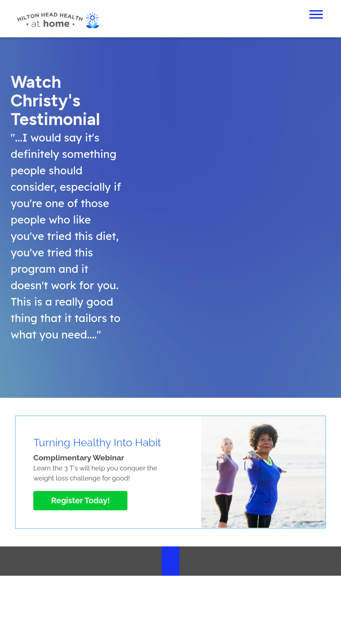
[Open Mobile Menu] (316, 14)
